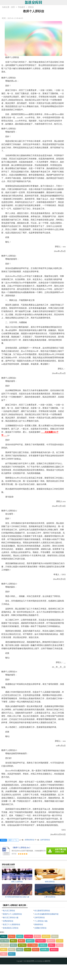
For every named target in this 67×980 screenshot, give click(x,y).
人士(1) (60, 941)
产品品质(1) (40, 941)
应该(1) (4, 936)
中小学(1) (29, 936)
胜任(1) (12, 954)
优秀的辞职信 (8, 921)
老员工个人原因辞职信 (11, 924)
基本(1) (55, 936)
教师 (10, 840)
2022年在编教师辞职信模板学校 (46, 914)
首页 (13, 7)
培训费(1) (44, 950)
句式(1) (20, 936)
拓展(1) (4, 950)
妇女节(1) (46, 936)
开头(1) (12, 936)
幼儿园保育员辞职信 (42, 911)
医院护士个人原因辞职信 (12, 914)
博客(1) (13, 941)
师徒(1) (20, 950)
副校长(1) (51, 941)
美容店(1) (54, 950)
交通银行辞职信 (40, 928)
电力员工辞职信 (9, 911)
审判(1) (12, 950)
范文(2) (36, 950)
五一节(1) (5, 941)
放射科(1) (30, 941)
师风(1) (52, 945)
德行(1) (60, 945)
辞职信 (31, 7)
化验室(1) (43, 945)
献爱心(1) (5, 945)
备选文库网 (30, 961)
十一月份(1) (33, 945)
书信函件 (21, 7)
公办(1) (28, 950)
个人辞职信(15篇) (41, 921)
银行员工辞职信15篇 (11, 918)
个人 (16, 840)
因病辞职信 (39, 924)
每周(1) (21, 941)
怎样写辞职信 (40, 918)
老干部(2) (22, 945)
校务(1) (13, 945)
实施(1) (4, 954)
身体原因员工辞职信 (11, 928)
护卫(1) (37, 936)
